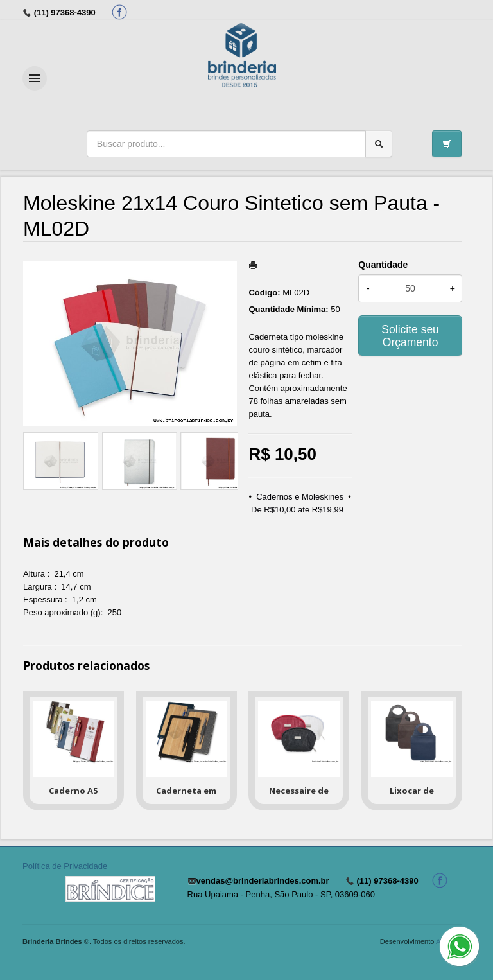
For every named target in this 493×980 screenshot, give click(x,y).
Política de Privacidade (65, 866)
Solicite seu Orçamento (410, 336)
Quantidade (383, 265)
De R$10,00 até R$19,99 (297, 510)
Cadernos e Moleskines (300, 497)
